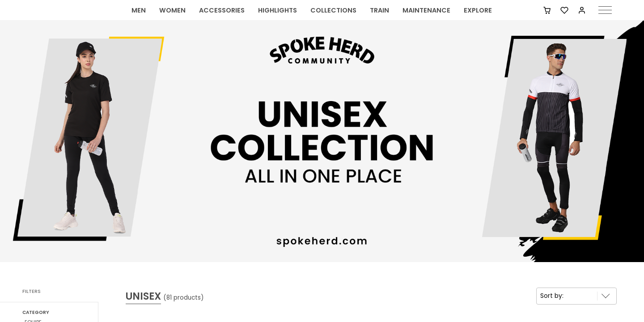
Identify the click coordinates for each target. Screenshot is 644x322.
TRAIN (379, 21)
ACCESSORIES (222, 21)
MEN (139, 21)
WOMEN (172, 21)
